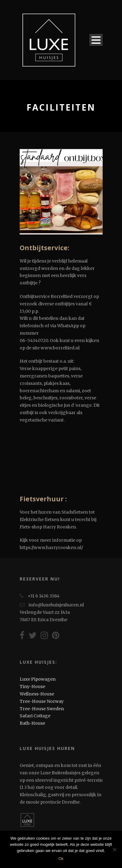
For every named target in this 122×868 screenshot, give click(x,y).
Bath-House (32, 723)
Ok (61, 859)
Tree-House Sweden (42, 709)
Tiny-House (32, 687)
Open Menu (96, 40)
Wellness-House (37, 694)
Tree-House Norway (42, 701)
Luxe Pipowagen (38, 679)
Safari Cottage (35, 716)
